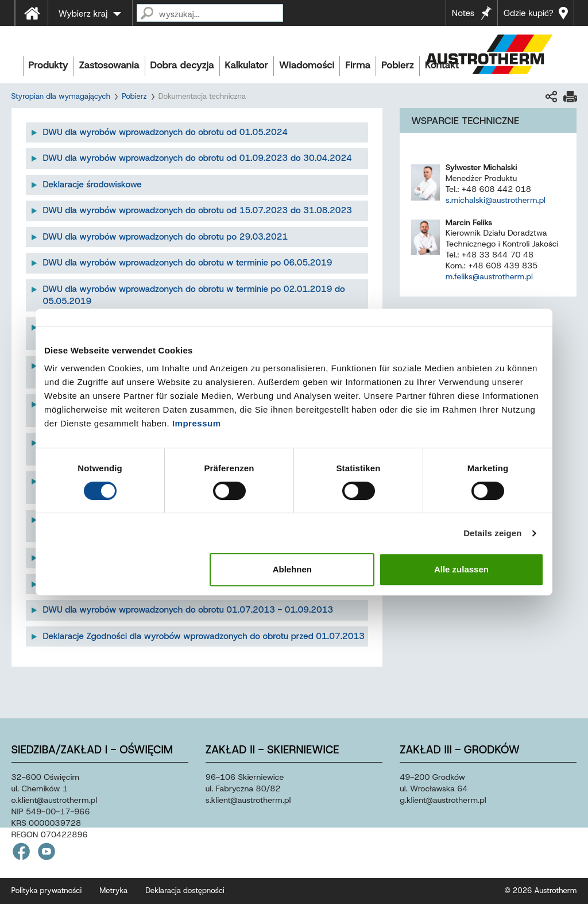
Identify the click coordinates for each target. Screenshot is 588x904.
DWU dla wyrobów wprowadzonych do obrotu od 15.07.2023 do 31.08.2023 (198, 210)
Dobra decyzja (182, 65)
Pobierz (398, 65)
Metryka (113, 890)
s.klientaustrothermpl (248, 800)
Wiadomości (307, 65)
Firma (358, 65)
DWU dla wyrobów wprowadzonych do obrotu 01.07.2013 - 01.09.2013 (188, 610)
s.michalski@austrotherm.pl (496, 200)
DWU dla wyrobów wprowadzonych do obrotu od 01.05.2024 (166, 132)
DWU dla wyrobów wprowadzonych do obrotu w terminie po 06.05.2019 (188, 263)
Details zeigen (492, 533)
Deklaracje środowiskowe (92, 184)
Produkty (49, 65)
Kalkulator (247, 65)
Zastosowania (109, 65)
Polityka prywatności (47, 890)
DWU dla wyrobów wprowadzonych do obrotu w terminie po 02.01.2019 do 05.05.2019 (194, 295)
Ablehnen (292, 569)
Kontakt (442, 65)
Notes (463, 13)
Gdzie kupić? (528, 13)
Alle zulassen (461, 569)
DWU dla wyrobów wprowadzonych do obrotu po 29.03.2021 (166, 237)
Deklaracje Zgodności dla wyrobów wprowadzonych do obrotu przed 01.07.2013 (204, 636)
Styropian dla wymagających (61, 96)
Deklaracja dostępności (185, 890)
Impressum (197, 423)
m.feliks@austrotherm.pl (489, 276)
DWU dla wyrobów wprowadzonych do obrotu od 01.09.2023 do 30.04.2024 (198, 158)
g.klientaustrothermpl (443, 800)
